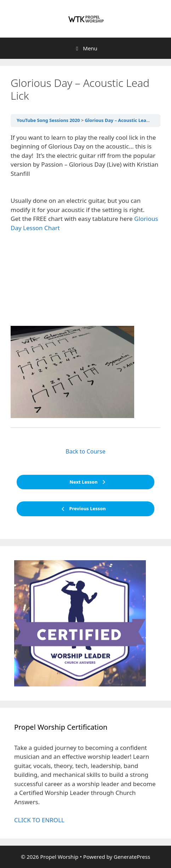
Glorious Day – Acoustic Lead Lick (122, 120)
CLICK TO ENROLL (39, 820)
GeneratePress (132, 857)
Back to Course (85, 451)
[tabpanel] (85, 276)
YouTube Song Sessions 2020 (48, 120)
